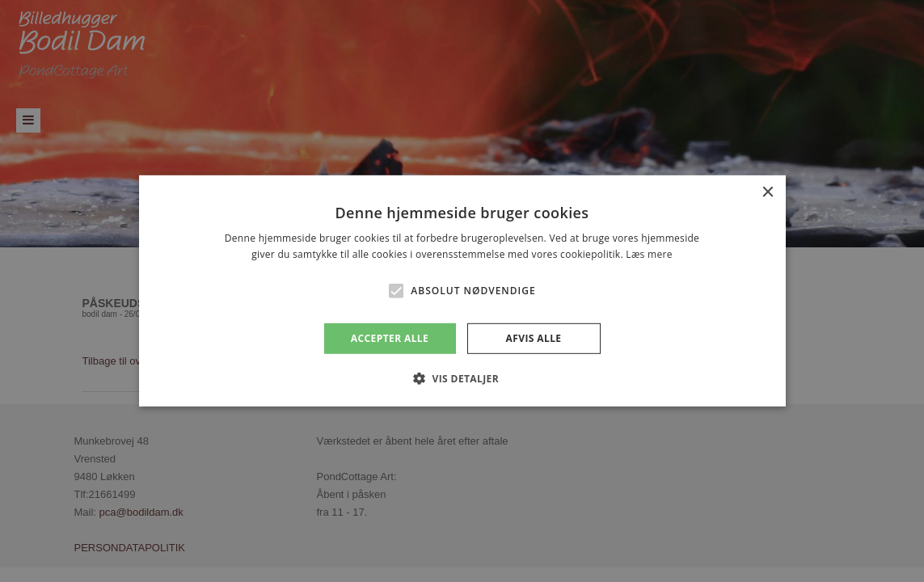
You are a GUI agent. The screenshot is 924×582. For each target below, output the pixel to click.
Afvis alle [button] (534, 338)
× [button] (768, 193)
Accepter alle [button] (390, 338)
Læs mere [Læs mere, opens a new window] (649, 254)
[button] (396, 291)
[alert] (462, 291)
